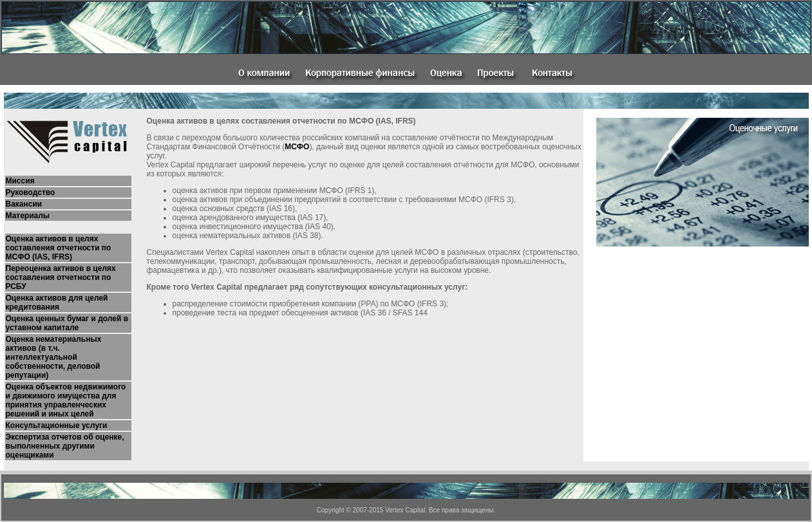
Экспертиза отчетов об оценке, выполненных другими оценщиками (65, 446)
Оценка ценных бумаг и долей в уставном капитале (67, 323)
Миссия (20, 181)
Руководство (31, 192)
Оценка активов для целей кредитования (57, 303)
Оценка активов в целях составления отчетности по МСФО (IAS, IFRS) (59, 248)
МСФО (297, 147)
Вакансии (24, 204)
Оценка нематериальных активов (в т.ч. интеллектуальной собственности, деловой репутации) (54, 357)
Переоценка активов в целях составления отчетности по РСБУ (61, 277)
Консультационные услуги (57, 425)
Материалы (28, 216)
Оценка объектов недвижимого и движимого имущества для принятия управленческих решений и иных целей (66, 400)
